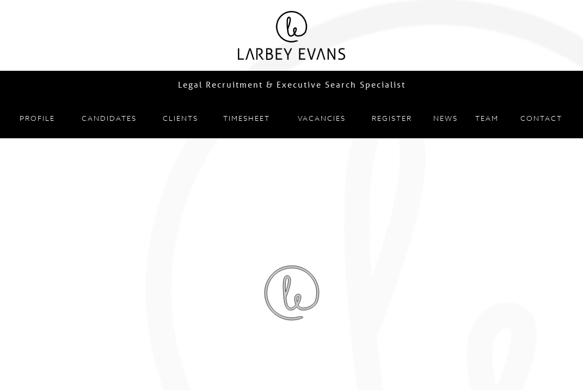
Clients (180, 118)
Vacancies (322, 118)
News (446, 118)
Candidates (109, 118)
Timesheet (247, 118)
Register (392, 118)
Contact (541, 118)
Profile (37, 118)
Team (487, 118)
